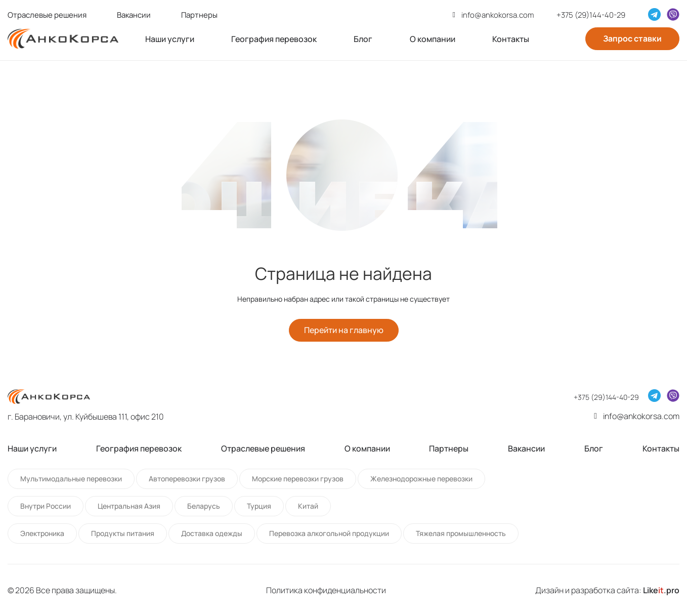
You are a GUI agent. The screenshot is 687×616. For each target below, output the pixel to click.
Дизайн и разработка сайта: (607, 590)
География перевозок (274, 39)
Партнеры (199, 15)
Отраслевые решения (47, 15)
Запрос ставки (632, 38)
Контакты (511, 39)
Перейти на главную (344, 330)
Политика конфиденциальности (326, 590)
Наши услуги (170, 39)
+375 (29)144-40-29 (591, 15)
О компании (433, 39)
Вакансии (134, 15)
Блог (363, 39)
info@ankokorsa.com (498, 15)
